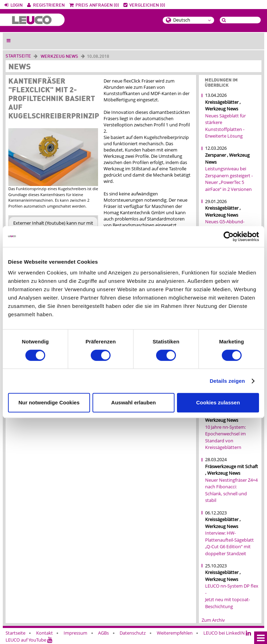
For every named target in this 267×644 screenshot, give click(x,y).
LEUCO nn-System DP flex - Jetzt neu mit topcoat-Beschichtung (232, 596)
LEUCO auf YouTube (29, 640)
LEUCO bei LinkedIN (227, 633)
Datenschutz (133, 633)
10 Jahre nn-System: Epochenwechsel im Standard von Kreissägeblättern (225, 437)
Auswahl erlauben (133, 402)
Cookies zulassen (218, 402)
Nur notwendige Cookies (49, 402)
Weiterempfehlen (175, 633)
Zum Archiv (213, 620)
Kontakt (44, 633)
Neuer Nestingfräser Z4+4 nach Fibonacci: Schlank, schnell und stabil (231, 490)
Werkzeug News (59, 57)
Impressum (75, 633)
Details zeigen (227, 381)
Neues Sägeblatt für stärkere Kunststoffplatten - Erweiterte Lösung (225, 126)
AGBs (103, 633)
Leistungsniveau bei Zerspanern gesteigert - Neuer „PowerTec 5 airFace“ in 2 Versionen (229, 179)
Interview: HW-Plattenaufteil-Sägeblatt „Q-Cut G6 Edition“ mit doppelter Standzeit (229, 543)
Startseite (18, 56)
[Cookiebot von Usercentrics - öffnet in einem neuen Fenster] (229, 236)
